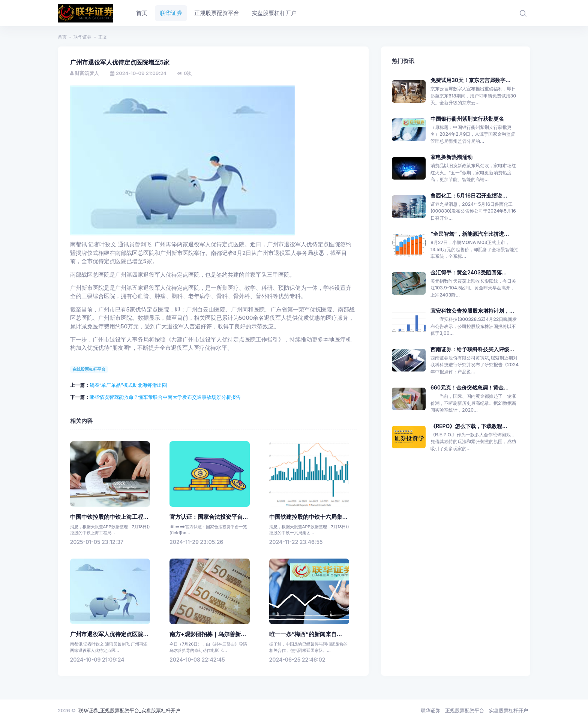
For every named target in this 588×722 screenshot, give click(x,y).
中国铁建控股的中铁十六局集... (308, 517)
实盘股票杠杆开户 (508, 710)
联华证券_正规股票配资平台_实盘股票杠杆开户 (129, 710)
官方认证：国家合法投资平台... (209, 517)
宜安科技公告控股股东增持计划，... (472, 311)
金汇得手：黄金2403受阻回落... (469, 272)
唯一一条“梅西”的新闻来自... (306, 634)
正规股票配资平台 (465, 710)
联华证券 (82, 37)
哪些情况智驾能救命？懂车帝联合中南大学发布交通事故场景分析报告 (165, 397)
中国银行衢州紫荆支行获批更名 (467, 119)
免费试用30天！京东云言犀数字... (470, 80)
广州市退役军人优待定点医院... (109, 634)
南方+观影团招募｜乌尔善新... (208, 634)
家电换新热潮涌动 (451, 157)
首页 (62, 37)
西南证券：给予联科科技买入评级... (472, 349)
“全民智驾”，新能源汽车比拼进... (470, 234)
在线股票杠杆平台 (89, 369)
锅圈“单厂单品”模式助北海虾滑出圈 (128, 385)
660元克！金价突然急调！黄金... (469, 387)
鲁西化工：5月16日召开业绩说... (469, 195)
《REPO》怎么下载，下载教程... (469, 426)
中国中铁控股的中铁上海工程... (109, 517)
